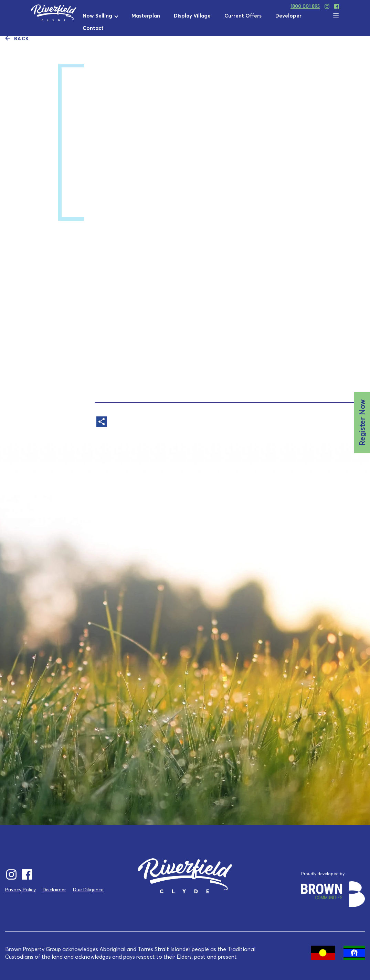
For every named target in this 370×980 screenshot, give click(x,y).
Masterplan (146, 16)
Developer (288, 16)
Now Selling (97, 16)
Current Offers (243, 16)
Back (17, 38)
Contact (93, 28)
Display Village (192, 16)
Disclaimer (54, 890)
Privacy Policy (20, 890)
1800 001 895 (305, 6)
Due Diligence (88, 890)
